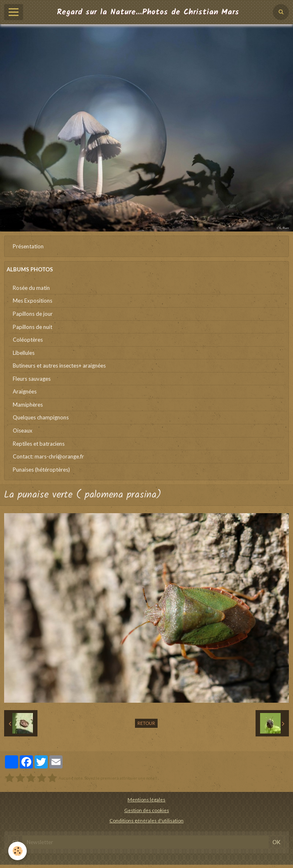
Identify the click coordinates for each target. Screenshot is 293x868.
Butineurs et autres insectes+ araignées (59, 366)
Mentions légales (146, 799)
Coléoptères (28, 340)
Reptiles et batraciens (39, 444)
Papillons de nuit (33, 327)
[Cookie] (17, 851)
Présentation (28, 246)
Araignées (25, 391)
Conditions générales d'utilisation (146, 820)
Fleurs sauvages (32, 379)
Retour (146, 723)
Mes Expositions (33, 301)
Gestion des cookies (147, 810)
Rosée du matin (31, 288)
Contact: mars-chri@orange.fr (48, 456)
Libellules (24, 353)
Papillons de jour (33, 314)
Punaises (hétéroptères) (41, 470)
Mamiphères (28, 405)
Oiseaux (23, 431)
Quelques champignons (41, 417)
